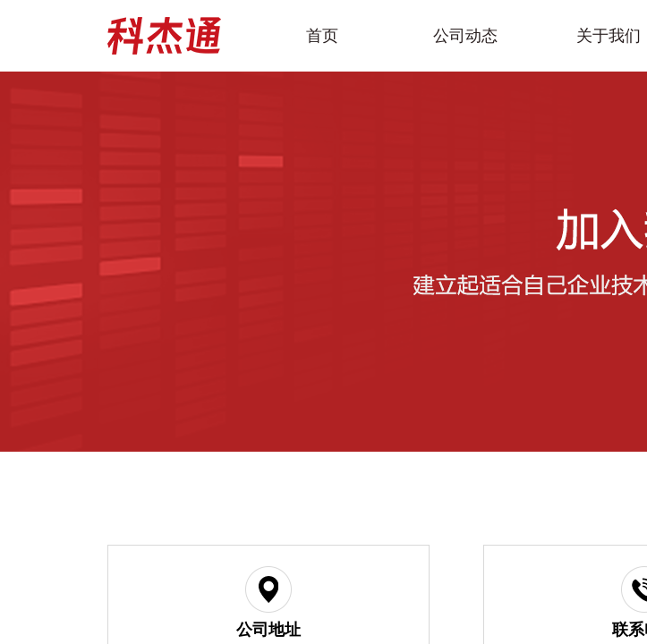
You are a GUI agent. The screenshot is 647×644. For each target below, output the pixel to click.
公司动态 (465, 36)
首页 (322, 36)
